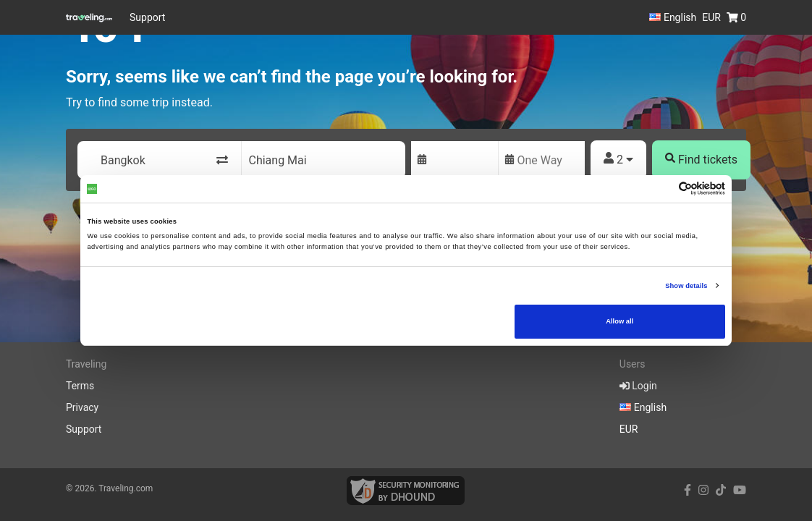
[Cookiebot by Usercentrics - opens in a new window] (662, 189)
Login (638, 386)
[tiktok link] (721, 490)
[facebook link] (688, 490)
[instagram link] (703, 490)
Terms (80, 386)
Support (147, 17)
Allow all (619, 321)
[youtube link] (740, 490)
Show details (686, 286)
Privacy (82, 407)
